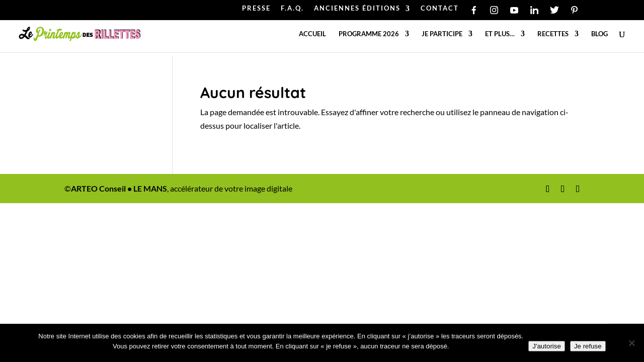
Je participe (442, 34)
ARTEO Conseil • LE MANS (119, 188)
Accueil (312, 34)
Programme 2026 (369, 34)
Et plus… (500, 34)
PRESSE (256, 9)
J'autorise (547, 346)
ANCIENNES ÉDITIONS (357, 9)
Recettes (553, 34)
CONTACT (440, 9)
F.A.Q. (292, 9)
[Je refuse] (631, 343)
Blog (599, 34)
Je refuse (588, 346)
